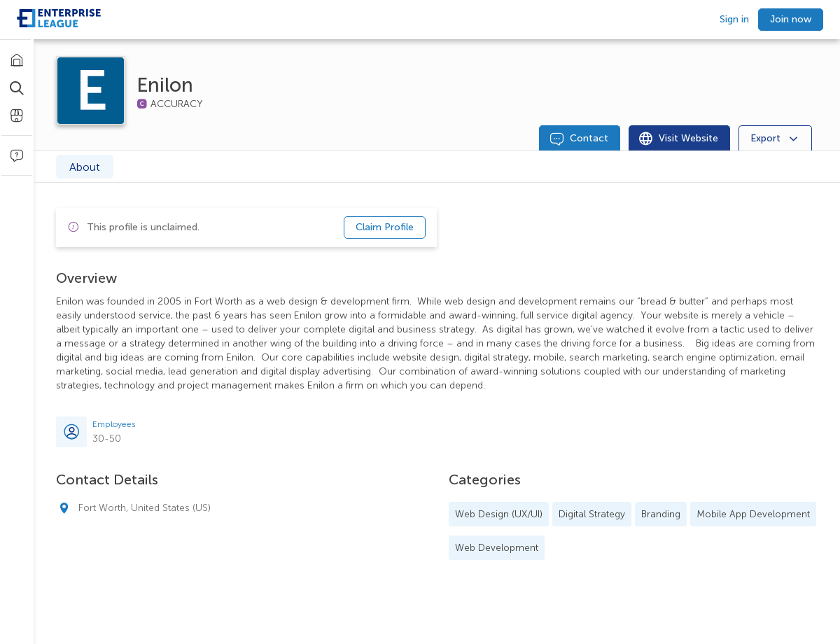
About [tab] (85, 167)
